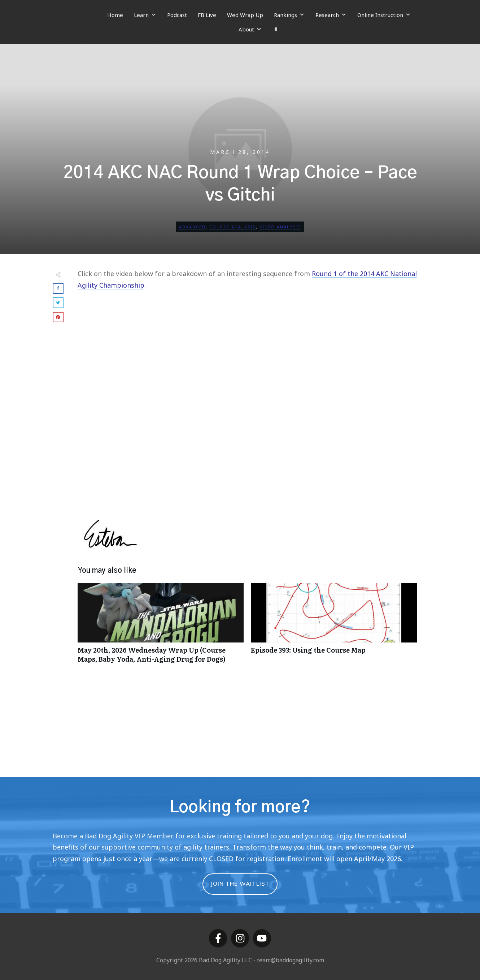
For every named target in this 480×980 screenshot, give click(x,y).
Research (331, 15)
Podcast (177, 15)
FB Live (207, 15)
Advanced (192, 227)
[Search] (276, 29)
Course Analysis (233, 227)
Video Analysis (280, 227)
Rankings (289, 15)
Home (115, 15)
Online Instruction (384, 15)
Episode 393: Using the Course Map (334, 627)
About (250, 29)
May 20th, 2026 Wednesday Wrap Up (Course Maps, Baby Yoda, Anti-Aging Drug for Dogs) (161, 627)
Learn (145, 15)
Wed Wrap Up (245, 15)
